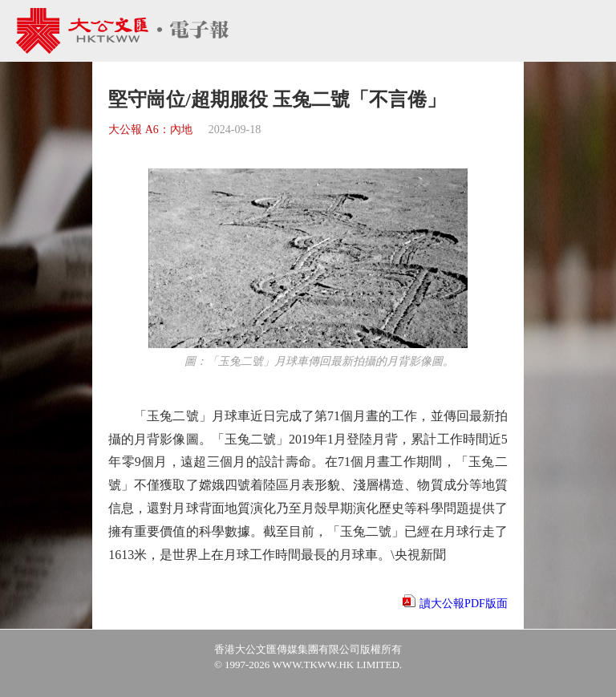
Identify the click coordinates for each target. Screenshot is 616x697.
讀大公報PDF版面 (464, 604)
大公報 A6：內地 (150, 130)
